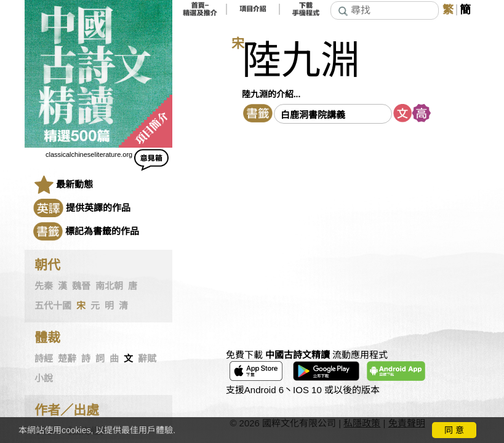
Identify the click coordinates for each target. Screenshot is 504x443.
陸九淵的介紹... (271, 94)
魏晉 (81, 286)
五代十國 (53, 306)
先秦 (44, 286)
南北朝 (109, 286)
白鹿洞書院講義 (313, 115)
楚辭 (67, 359)
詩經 (44, 359)
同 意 (454, 430)
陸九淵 (301, 61)
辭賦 (147, 359)
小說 (44, 378)
